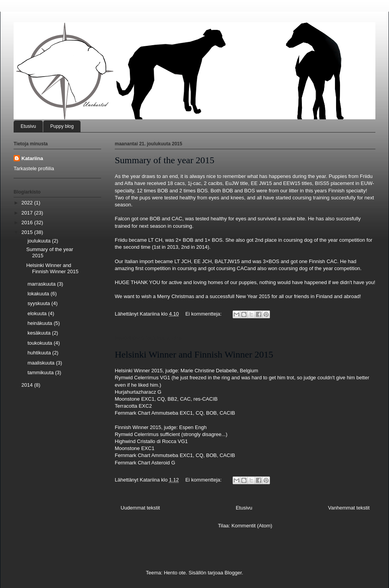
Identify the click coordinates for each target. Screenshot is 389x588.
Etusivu (28, 126)
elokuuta (38, 313)
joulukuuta (40, 241)
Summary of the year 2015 (165, 160)
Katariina (32, 158)
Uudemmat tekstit (140, 508)
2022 (28, 203)
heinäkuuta (41, 323)
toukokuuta (41, 343)
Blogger (233, 573)
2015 (28, 232)
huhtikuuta (40, 353)
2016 (28, 222)
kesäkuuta (40, 333)
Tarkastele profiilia (34, 168)
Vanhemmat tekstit (349, 508)
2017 (28, 213)
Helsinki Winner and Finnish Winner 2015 (194, 354)
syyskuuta (39, 303)
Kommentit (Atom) (252, 526)
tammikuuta (41, 373)
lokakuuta (39, 294)
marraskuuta (42, 284)
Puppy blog (62, 126)
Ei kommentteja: (204, 314)
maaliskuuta (42, 363)
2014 (28, 385)
